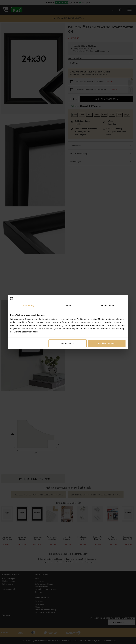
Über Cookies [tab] (108, 305)
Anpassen (68, 343)
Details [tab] (68, 305)
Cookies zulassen (107, 343)
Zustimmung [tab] (28, 305)
